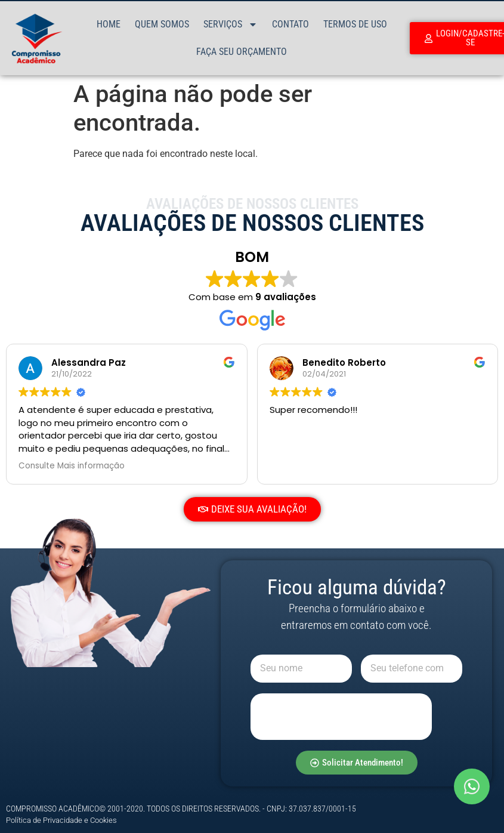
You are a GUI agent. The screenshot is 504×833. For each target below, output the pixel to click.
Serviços (231, 24)
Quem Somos (162, 24)
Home (109, 24)
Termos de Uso (355, 24)
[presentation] (341, 717)
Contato (290, 24)
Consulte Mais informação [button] (72, 466)
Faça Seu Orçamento (242, 52)
